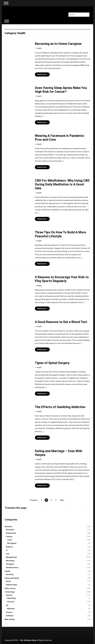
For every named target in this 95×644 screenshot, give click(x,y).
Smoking (10, 574)
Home (8, 581)
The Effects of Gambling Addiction (60, 407)
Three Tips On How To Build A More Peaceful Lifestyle (60, 234)
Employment (11, 533)
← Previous (33, 500)
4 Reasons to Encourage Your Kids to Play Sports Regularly (62, 279)
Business (8, 527)
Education (10, 530)
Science (9, 612)
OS (7, 605)
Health (39, 48)
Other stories (10, 588)
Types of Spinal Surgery (52, 363)
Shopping (10, 564)
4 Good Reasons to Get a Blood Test (61, 322)
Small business (12, 567)
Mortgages (12, 543)
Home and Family (12, 578)
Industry (9, 547)
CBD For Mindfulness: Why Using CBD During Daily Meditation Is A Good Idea (62, 184)
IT (7, 550)
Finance (9, 537)
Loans (10, 540)
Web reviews (10, 619)
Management (11, 557)
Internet (9, 595)
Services (11, 602)
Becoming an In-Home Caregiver (58, 44)
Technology (10, 592)
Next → (63, 500)
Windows (11, 609)
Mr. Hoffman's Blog (28, 640)
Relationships (12, 585)
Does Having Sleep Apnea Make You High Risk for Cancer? (61, 90)
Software (10, 616)
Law (8, 554)
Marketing (10, 561)
